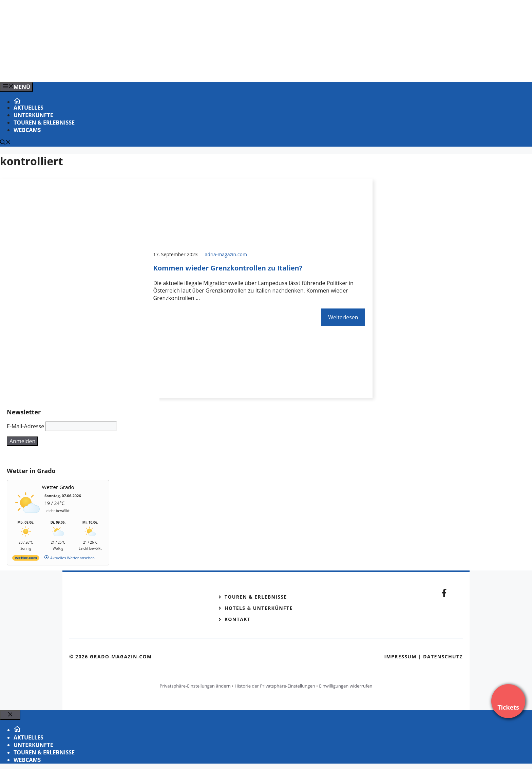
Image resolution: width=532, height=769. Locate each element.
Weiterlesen (343, 317)
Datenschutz (443, 657)
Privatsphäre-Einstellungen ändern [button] (195, 686)
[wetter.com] (26, 559)
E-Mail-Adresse (25, 426)
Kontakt (238, 619)
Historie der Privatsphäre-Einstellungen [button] (275, 686)
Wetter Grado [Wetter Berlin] (58, 487)
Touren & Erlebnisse (44, 123)
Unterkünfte (33, 115)
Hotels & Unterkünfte (259, 608)
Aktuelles (28, 108)
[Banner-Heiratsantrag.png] (137, 70)
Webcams (27, 130)
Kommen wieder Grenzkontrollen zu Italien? (228, 268)
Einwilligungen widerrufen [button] (346, 686)
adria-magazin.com (226, 254)
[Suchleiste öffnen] (5, 143)
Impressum (400, 657)
